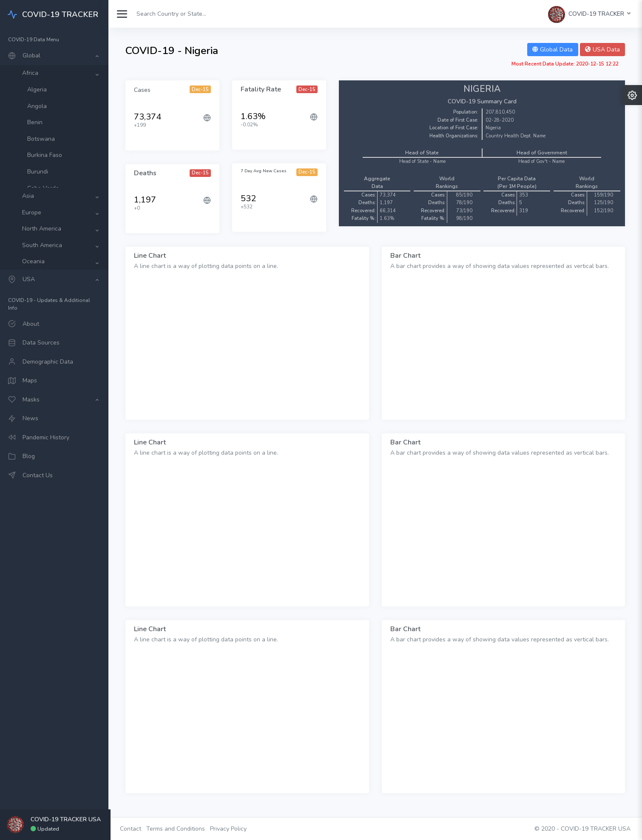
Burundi (40, 172)
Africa (32, 73)
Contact (133, 829)
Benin (37, 122)
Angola (39, 106)
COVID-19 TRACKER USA (596, 829)
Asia (30, 196)
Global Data (553, 50)
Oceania (36, 261)
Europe (34, 212)
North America (44, 229)
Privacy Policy (230, 829)
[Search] (175, 14)
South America (44, 245)
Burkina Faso (47, 155)
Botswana (43, 139)
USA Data (602, 50)
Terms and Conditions (178, 829)
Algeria (39, 90)
